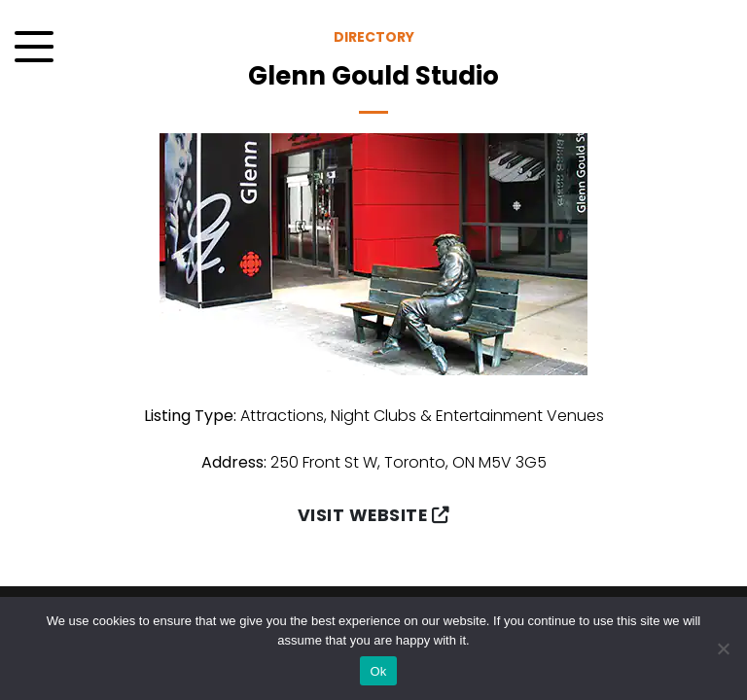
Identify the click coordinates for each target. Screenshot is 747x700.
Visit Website (373, 515)
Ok (378, 671)
